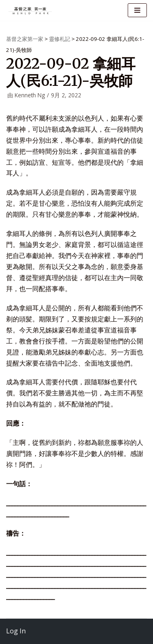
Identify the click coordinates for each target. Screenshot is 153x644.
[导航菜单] (137, 10)
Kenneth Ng (30, 95)
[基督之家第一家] (31, 10)
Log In (16, 631)
